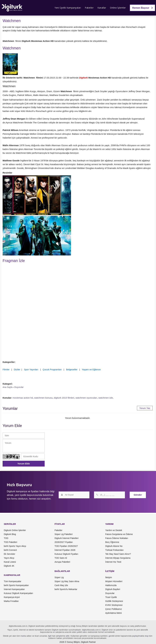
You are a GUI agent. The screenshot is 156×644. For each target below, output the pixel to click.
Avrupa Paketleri (62, 562)
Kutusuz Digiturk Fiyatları (66, 554)
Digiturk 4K (9, 566)
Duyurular (110, 593)
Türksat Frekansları (114, 550)
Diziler (17, 369)
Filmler (6, 369)
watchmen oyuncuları (86, 398)
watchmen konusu (43, 398)
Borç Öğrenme (112, 542)
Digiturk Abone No (114, 546)
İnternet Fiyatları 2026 (65, 550)
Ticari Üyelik (111, 597)
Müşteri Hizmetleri (114, 581)
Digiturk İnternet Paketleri (66, 538)
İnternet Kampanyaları (14, 589)
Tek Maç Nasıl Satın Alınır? (118, 554)
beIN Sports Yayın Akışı (15, 546)
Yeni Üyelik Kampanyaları (68, 8)
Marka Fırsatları (11, 601)
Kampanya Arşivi (12, 597)
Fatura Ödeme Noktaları (117, 538)
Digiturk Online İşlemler (15, 530)
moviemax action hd (23, 398)
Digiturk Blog (10, 534)
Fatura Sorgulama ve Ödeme (119, 534)
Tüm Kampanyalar (12, 581)
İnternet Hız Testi (113, 562)
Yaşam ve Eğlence (91, 369)
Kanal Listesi (10, 562)
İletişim (109, 577)
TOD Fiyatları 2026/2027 (66, 546)
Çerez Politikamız (114, 609)
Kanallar (102, 8)
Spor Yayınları (31, 369)
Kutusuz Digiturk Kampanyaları (18, 593)
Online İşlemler (118, 8)
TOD (6, 538)
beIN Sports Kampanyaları (16, 585)
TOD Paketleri (11, 542)
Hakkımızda (111, 585)
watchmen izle (106, 398)
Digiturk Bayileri (113, 589)
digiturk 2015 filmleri (64, 398)
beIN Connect (10, 550)
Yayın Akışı (9, 558)
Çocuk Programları (52, 369)
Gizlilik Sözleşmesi (114, 601)
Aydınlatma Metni (113, 613)
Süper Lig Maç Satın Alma (67, 581)
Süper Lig (59, 577)
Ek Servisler (10, 554)
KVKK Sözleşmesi (114, 605)
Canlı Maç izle (61, 585)
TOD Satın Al (61, 558)
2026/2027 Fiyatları (64, 542)
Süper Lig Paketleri (64, 534)
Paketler (89, 8)
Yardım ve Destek (114, 530)
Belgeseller (72, 369)
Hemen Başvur (143, 8)
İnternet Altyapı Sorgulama (118, 558)
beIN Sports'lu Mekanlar (66, 589)
